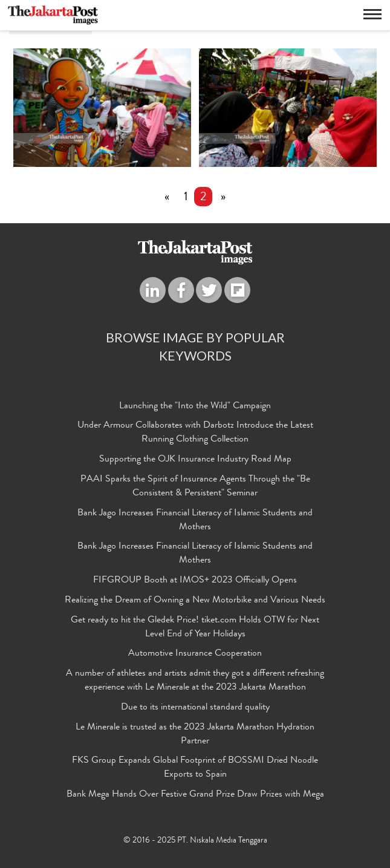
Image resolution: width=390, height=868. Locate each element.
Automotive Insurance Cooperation (195, 654)
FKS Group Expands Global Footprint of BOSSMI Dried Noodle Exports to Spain (195, 768)
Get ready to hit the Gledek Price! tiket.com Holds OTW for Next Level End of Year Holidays (195, 628)
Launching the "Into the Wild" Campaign (195, 406)
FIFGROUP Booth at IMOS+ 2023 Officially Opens (195, 581)
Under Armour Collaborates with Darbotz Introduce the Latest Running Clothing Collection (195, 433)
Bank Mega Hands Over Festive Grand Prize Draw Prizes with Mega (195, 795)
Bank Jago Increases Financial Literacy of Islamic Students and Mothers (195, 520)
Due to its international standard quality (195, 708)
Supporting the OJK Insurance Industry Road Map (195, 460)
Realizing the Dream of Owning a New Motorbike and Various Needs (195, 601)
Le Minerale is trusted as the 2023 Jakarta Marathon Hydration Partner (195, 735)
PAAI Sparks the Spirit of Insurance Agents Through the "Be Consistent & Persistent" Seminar (195, 487)
